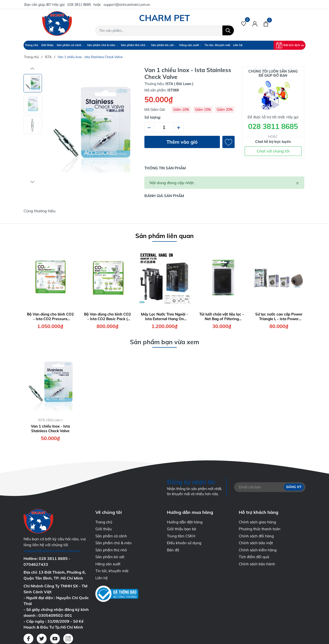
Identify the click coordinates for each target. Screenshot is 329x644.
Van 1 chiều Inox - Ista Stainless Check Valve (50, 429)
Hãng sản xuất (190, 45)
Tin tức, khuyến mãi (217, 45)
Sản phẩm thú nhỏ (134, 45)
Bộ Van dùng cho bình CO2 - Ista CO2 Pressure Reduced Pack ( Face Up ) (50, 317)
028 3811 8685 (79, 5)
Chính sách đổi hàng (256, 536)
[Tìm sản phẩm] (165, 31)
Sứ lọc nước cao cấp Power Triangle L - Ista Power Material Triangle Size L (279, 317)
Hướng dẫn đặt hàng (185, 522)
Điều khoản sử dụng (184, 543)
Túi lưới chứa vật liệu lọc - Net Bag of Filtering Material (222, 317)
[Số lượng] (164, 127)
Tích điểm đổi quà (254, 557)
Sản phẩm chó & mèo (102, 45)
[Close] (297, 183)
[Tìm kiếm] (228, 30)
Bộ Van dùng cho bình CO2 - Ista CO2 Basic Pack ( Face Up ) (108, 317)
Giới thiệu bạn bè (182, 529)
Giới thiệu (47, 45)
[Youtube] (55, 639)
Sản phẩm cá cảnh (70, 45)
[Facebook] (28, 639)
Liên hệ (238, 45)
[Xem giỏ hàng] (266, 24)
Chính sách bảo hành (257, 564)
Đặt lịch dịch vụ (290, 45)
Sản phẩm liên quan (164, 236)
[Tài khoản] (255, 24)
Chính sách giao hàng (257, 522)
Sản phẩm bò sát (164, 45)
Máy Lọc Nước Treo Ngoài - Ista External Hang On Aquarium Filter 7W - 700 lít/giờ (164, 317)
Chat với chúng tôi (273, 151)
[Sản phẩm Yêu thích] (244, 24)
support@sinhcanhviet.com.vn (127, 5)
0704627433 (36, 564)
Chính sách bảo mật (256, 543)
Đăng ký (294, 487)
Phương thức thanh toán (260, 529)
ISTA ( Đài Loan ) (50, 420)
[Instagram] (68, 639)
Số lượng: (153, 117)
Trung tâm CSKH (181, 536)
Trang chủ (32, 45)
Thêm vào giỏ (182, 142)
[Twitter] (42, 639)
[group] (91, 126)
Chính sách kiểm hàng (258, 550)
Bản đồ (173, 550)
